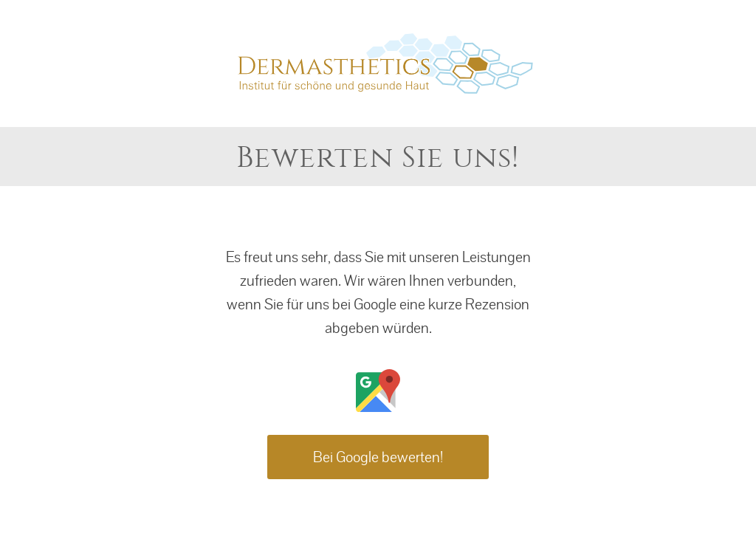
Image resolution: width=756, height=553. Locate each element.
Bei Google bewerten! (378, 457)
